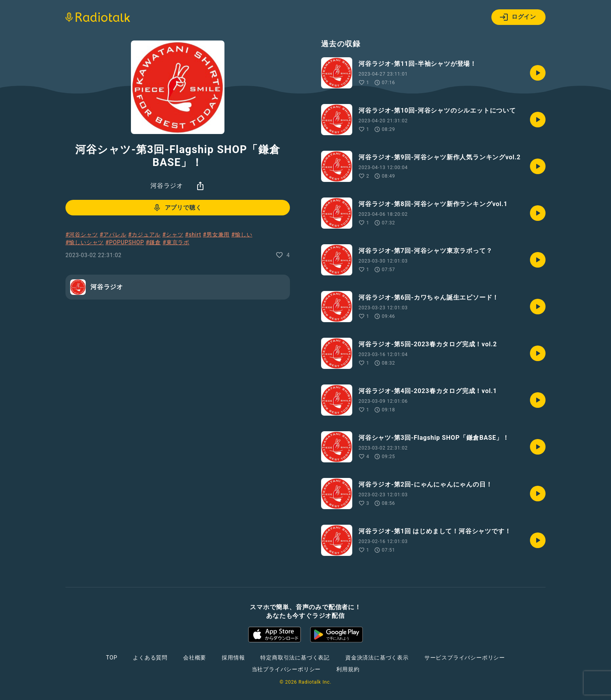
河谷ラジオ (167, 186)
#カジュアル (144, 235)
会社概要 (195, 658)
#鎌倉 (153, 242)
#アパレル (113, 235)
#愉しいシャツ (85, 242)
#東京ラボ (176, 242)
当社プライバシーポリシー (286, 669)
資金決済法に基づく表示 (377, 658)
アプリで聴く (177, 208)
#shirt (193, 235)
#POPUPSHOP (125, 242)
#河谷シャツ (82, 235)
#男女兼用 (216, 235)
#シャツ (173, 235)
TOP (112, 658)
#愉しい (242, 235)
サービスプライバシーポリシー (465, 658)
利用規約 (348, 669)
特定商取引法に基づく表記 (295, 658)
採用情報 (233, 658)
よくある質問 (150, 658)
